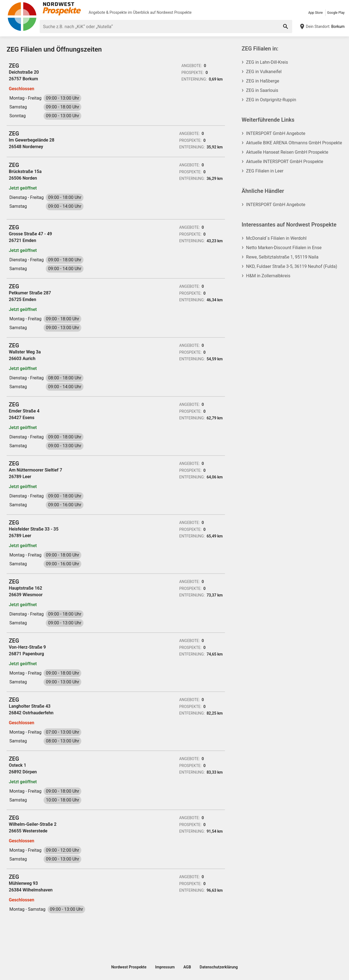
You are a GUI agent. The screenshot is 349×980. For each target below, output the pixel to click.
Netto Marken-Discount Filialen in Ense (284, 248)
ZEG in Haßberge (263, 81)
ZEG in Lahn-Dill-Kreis (267, 62)
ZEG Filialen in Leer (265, 171)
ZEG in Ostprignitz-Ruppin (271, 100)
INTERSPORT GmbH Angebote (276, 133)
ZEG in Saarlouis (262, 90)
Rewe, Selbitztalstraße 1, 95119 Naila (282, 257)
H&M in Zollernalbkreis (268, 276)
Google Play (336, 13)
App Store (315, 13)
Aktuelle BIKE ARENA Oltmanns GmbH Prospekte (294, 143)
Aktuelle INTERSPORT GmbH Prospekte (285, 162)
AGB (187, 967)
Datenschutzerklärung (219, 967)
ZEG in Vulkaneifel (264, 72)
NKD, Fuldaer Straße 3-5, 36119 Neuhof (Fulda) (292, 266)
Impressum (165, 967)
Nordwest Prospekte (174, 12)
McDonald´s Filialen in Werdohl (276, 238)
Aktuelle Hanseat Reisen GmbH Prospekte (287, 152)
